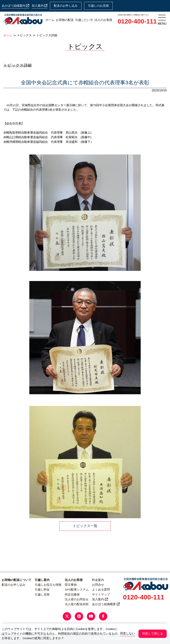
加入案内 (40, 6)
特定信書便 (72, 595)
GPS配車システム (77, 590)
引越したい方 (84, 20)
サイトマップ (101, 595)
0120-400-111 (137, 21)
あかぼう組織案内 (15, 6)
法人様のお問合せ (77, 599)
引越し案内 (42, 580)
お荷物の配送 (65, 20)
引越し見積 (42, 595)
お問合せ (98, 585)
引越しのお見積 (98, 6)
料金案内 (98, 580)
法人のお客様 (103, 20)
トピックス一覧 (85, 526)
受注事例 (71, 585)
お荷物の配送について (17, 580)
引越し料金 (42, 590)
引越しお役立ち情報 (48, 585)
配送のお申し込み (66, 6)
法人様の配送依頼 (77, 604)
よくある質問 (101, 590)
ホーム (50, 20)
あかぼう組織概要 (106, 604)
